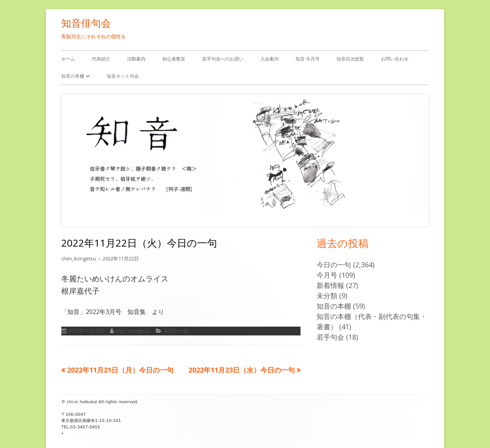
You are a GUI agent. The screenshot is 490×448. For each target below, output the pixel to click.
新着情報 (330, 285)
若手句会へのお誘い (223, 59)
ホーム (68, 59)
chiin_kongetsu (79, 258)
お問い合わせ (395, 59)
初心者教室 (174, 59)
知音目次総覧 (350, 59)
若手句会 (330, 337)
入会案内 (269, 59)
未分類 (327, 296)
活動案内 (136, 59)
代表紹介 (101, 59)
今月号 (327, 275)
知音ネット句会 (123, 76)
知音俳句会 (86, 23)
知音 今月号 (308, 59)
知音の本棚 (73, 76)
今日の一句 (176, 331)
